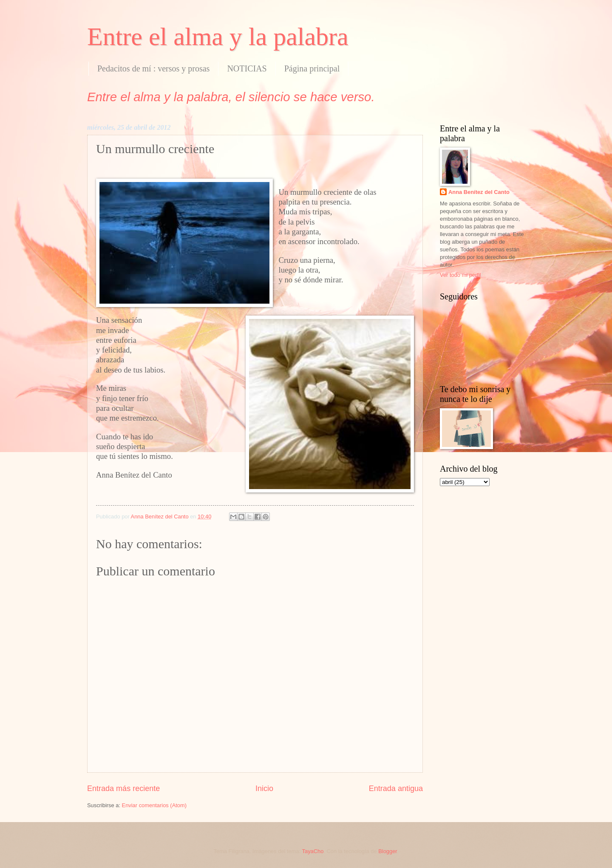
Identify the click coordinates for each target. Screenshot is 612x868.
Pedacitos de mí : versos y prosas (153, 68)
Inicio (264, 788)
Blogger (388, 851)
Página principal (312, 68)
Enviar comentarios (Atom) (154, 805)
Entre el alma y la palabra (218, 37)
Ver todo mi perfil (460, 275)
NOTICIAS (247, 68)
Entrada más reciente (123, 788)
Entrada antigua (396, 788)
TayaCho (313, 851)
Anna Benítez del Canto (479, 192)
